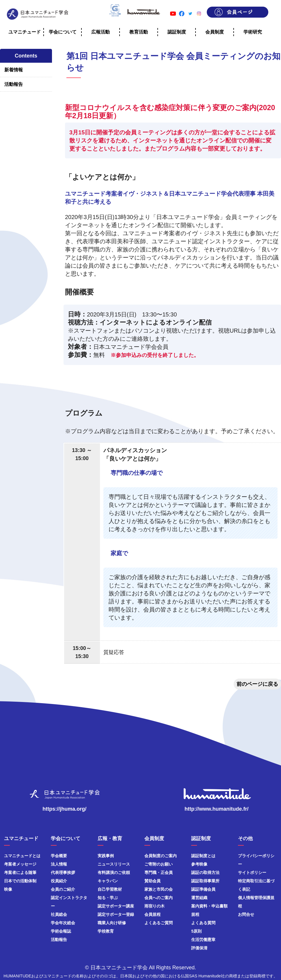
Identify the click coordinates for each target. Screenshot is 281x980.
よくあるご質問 (159, 923)
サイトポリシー (252, 872)
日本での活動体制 (20, 881)
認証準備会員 (203, 889)
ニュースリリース (114, 864)
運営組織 (199, 898)
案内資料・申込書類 (209, 906)
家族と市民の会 (159, 889)
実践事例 (106, 856)
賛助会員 (152, 881)
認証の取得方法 (205, 872)
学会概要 (59, 856)
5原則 (196, 931)
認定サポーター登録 (116, 914)
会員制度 (215, 32)
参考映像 (199, 864)
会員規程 (152, 914)
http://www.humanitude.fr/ (216, 809)
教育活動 (139, 32)
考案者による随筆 (20, 872)
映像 (8, 889)
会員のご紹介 (63, 889)
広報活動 (101, 32)
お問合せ (246, 914)
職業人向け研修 (112, 923)
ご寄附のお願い (159, 864)
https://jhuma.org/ (64, 809)
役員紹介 (59, 881)
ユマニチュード (25, 32)
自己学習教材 (110, 889)
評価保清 (199, 948)
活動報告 (14, 84)
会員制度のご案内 (161, 856)
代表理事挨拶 (63, 872)
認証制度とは (203, 856)
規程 (195, 914)
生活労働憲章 (203, 940)
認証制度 (177, 32)
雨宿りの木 (155, 906)
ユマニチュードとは (22, 856)
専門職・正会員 (159, 872)
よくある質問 (203, 923)
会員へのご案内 (159, 898)
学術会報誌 (61, 931)
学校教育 (106, 931)
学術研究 (253, 32)
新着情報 (14, 70)
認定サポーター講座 (116, 906)
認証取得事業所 (205, 881)
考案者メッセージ (20, 864)
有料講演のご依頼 (114, 872)
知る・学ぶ (108, 898)
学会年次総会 (63, 923)
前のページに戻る (257, 684)
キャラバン (108, 881)
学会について (63, 32)
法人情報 (59, 864)
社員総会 (59, 914)
